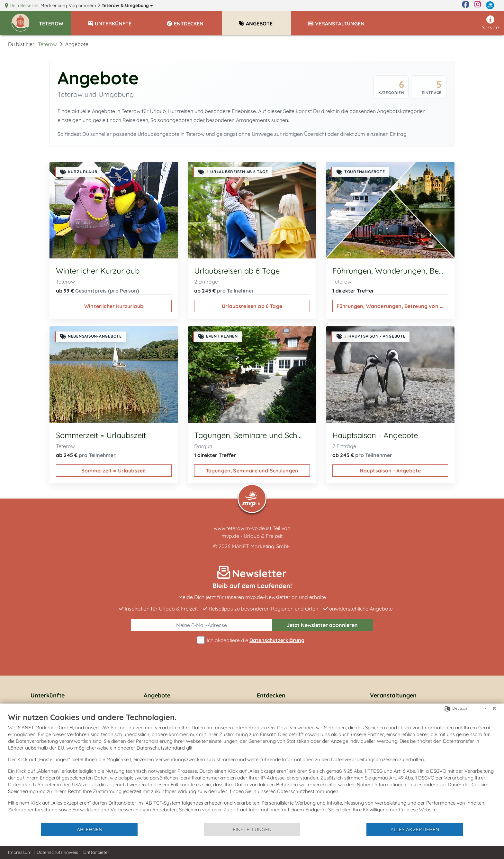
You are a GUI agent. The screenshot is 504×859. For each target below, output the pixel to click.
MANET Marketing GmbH (261, 546)
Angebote (157, 695)
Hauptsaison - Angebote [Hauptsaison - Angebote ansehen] (390, 471)
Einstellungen (252, 829)
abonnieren (322, 625)
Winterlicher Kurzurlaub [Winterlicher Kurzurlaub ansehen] (114, 306)
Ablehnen (90, 829)
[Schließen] (494, 708)
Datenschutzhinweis (57, 852)
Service (490, 23)
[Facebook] (466, 5)
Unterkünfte (48, 695)
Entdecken (271, 695)
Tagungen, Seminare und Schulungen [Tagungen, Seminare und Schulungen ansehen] (252, 471)
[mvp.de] (490, 5)
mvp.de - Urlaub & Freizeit (252, 536)
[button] (55, 21)
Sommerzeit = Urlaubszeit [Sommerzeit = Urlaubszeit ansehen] (114, 471)
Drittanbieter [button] (96, 852)
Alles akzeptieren (415, 829)
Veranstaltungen (393, 695)
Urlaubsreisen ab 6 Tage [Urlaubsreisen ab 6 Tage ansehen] (252, 306)
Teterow (127, 5)
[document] (252, 767)
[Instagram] (478, 5)
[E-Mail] (202, 625)
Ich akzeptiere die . (252, 640)
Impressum (20, 852)
